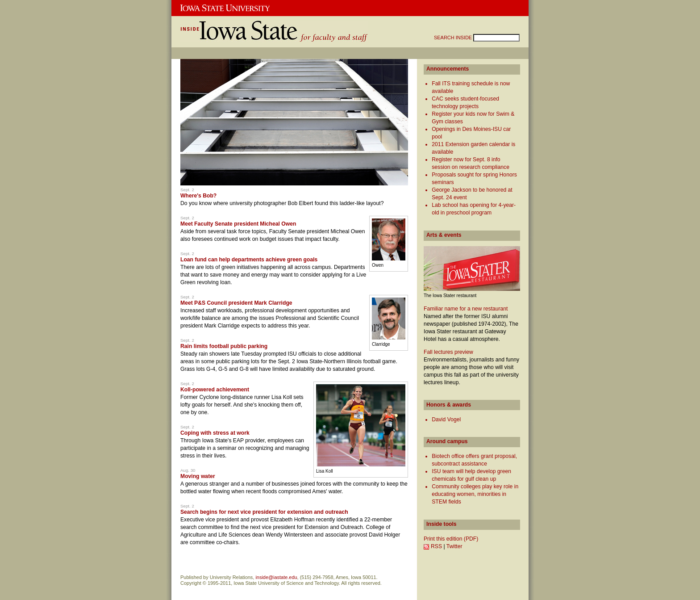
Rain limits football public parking (224, 346)
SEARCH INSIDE (454, 38)
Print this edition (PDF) (451, 539)
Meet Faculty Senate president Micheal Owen (238, 224)
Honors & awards (449, 405)
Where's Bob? (198, 196)
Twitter (454, 546)
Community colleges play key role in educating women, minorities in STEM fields (475, 494)
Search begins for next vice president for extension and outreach (264, 512)
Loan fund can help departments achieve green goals (249, 260)
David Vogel (446, 420)
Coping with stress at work (215, 433)
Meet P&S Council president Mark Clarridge (236, 303)
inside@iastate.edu (276, 577)
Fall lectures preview (448, 352)
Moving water (198, 476)
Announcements (448, 69)
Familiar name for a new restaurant (466, 309)
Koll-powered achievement (215, 390)
